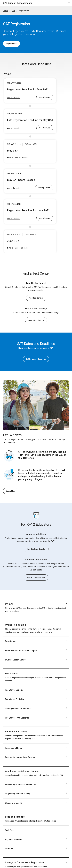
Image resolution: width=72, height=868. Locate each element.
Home (5, 11)
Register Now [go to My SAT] (11, 44)
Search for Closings (36, 320)
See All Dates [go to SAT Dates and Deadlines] (45, 97)
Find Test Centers (36, 298)
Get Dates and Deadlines (36, 359)
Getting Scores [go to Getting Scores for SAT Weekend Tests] (44, 188)
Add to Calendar (14, 98)
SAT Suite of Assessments (17, 3)
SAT (13, 11)
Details (10, 157)
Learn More (11, 491)
